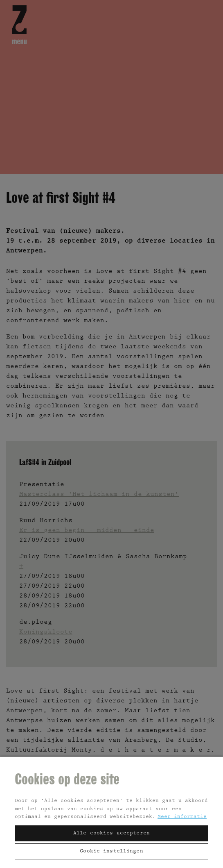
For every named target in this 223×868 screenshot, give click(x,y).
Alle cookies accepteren (111, 833)
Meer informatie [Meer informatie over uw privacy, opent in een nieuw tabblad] (182, 817)
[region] (111, 812)
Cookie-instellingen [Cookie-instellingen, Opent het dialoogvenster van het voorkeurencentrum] (111, 851)
